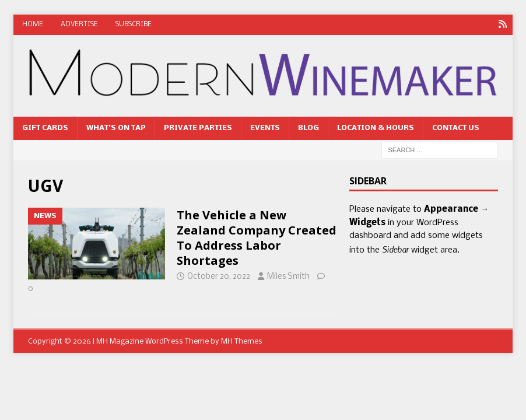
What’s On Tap (116, 128)
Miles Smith (288, 277)
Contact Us (456, 128)
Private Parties (198, 128)
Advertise (79, 24)
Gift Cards (45, 128)
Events (265, 128)
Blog (308, 128)
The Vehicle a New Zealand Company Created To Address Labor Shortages (257, 238)
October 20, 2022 (219, 277)
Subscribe (134, 24)
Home (33, 24)
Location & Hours (376, 128)
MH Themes (242, 342)
